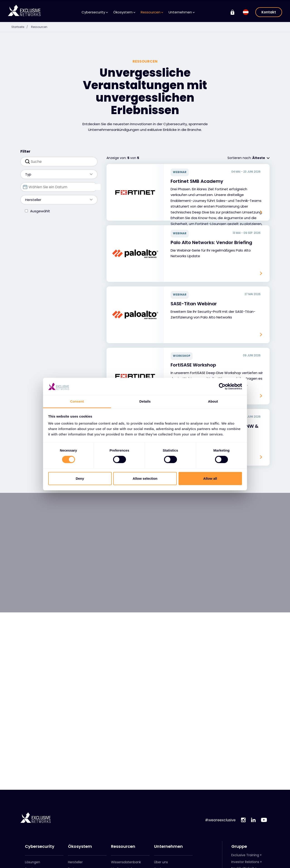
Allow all (210, 478)
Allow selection (145, 478)
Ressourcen (152, 12)
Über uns (161, 862)
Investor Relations (245, 862)
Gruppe (239, 846)
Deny (80, 478)
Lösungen (33, 862)
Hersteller (57, 200)
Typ (57, 174)
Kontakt (269, 12)
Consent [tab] (77, 401)
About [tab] (213, 401)
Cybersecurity (95, 12)
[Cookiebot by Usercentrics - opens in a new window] (222, 386)
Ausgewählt (40, 211)
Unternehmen (182, 12)
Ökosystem (124, 12)
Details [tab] (145, 401)
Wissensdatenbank (126, 862)
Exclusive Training (245, 855)
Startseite (22, 27)
